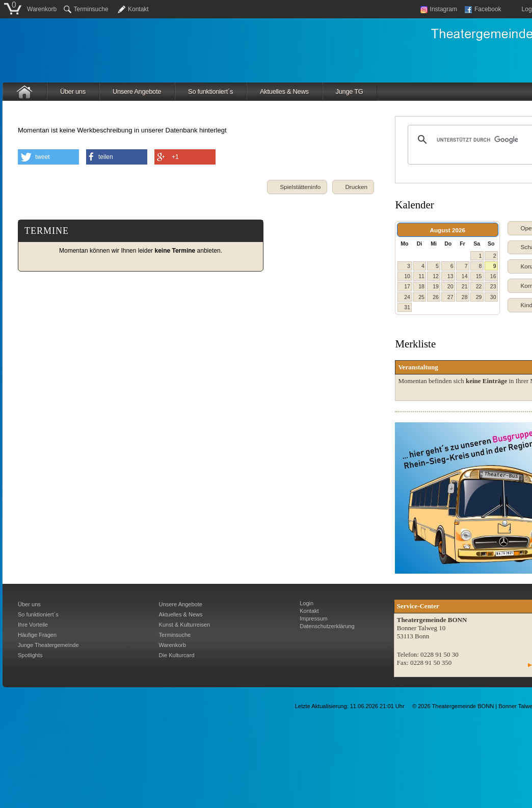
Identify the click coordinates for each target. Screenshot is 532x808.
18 (421, 286)
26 (436, 297)
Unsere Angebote (137, 91)
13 (450, 276)
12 (436, 276)
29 (479, 297)
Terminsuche (86, 9)
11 (421, 276)
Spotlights (30, 655)
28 (465, 297)
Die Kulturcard (177, 655)
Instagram (439, 9)
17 (407, 286)
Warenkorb (42, 9)
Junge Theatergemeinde (48, 645)
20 (450, 286)
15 (479, 276)
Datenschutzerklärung (327, 626)
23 (493, 286)
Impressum (314, 618)
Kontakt (138, 9)
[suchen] (477, 140)
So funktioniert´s (210, 91)
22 (479, 286)
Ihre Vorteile (33, 625)
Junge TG (350, 91)
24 (407, 297)
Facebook (483, 9)
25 (421, 297)
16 (493, 276)
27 (450, 297)
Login (307, 603)
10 (407, 276)
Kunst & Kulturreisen (185, 625)
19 (436, 286)
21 (465, 286)
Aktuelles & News (284, 91)
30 (493, 297)
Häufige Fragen (37, 635)
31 (407, 307)
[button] (353, 187)
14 (465, 276)
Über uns (73, 91)
